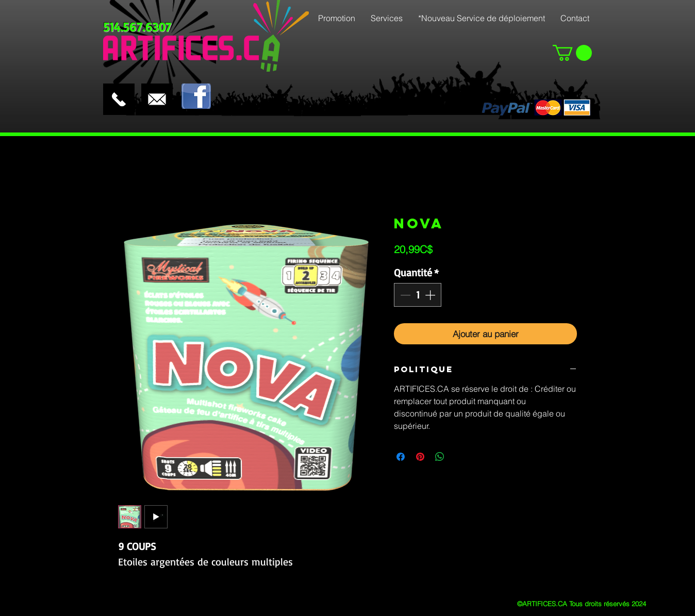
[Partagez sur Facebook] (401, 457)
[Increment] (431, 295)
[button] (572, 53)
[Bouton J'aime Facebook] (235, 75)
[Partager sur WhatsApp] (440, 457)
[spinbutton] (418, 295)
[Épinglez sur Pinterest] (420, 457)
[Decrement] (404, 295)
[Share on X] (459, 457)
